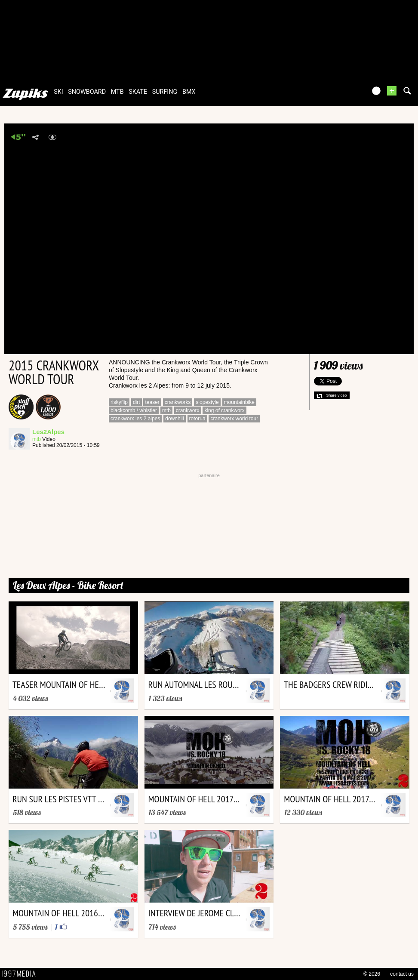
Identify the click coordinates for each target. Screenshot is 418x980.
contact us (402, 974)
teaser (152, 402)
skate (138, 92)
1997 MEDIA (21, 974)
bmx (189, 92)
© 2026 (372, 974)
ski (58, 92)
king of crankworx (224, 410)
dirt (137, 402)
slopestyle (207, 402)
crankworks (178, 402)
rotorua (197, 419)
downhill (174, 419)
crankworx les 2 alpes (135, 419)
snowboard (87, 92)
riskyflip (119, 402)
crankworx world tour (234, 419)
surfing (165, 92)
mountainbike (239, 402)
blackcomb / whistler (134, 410)
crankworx (188, 410)
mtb (117, 92)
